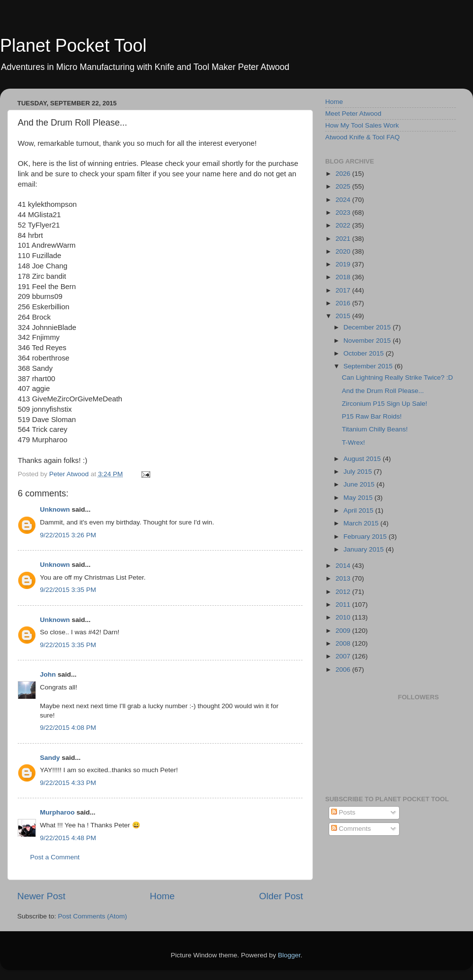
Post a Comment (55, 857)
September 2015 (369, 366)
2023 (344, 212)
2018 (344, 277)
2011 (344, 604)
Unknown (55, 509)
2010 (344, 617)
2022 (344, 225)
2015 (344, 316)
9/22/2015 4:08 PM (68, 728)
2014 (344, 566)
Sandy (50, 758)
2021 (344, 239)
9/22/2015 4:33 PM (68, 783)
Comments (351, 829)
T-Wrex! (354, 442)
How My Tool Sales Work (362, 125)
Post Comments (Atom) (93, 916)
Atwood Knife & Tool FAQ (362, 137)
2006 (344, 670)
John (48, 674)
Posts (343, 812)
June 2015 (360, 484)
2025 (344, 186)
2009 (344, 631)
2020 (344, 251)
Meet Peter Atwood (353, 114)
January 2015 (365, 549)
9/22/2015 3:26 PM (68, 535)
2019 (344, 264)
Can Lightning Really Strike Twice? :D (398, 377)
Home (162, 896)
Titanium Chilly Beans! (375, 429)
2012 (344, 592)
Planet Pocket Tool (73, 46)
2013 (344, 578)
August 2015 (363, 459)
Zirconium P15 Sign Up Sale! (385, 404)
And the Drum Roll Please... (383, 391)
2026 (344, 174)
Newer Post (41, 896)
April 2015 (359, 510)
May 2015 (359, 498)
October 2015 (365, 353)
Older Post (281, 896)
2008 (344, 643)
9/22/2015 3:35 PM (68, 590)
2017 (344, 290)
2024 (344, 200)
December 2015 (368, 327)
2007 (344, 656)
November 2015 (368, 341)
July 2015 (359, 472)
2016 (344, 303)
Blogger (289, 955)
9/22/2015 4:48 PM (68, 838)
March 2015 (362, 523)
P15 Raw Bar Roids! (372, 416)
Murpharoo (57, 812)
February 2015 (366, 537)
